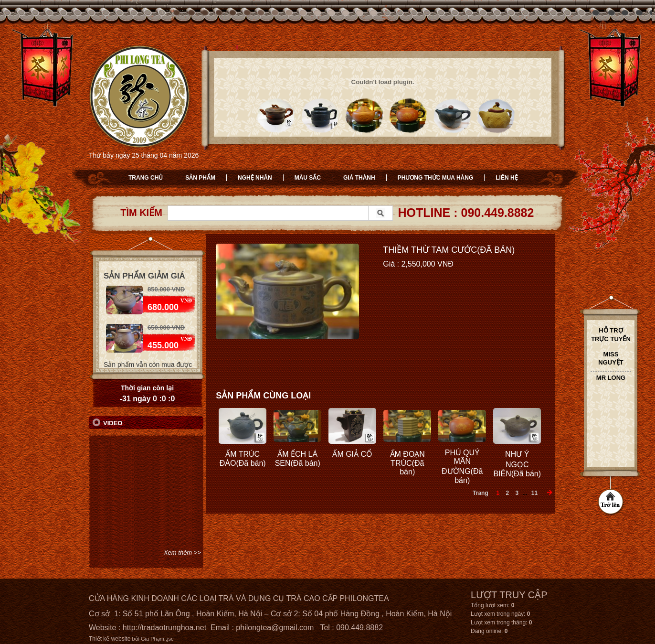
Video (113, 423)
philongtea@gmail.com (275, 628)
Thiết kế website (110, 639)
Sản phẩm (200, 178)
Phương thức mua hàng (436, 178)
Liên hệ (507, 178)
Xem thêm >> (182, 553)
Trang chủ (146, 178)
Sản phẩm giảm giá (144, 276)
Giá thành (359, 178)
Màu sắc (308, 178)
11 (534, 493)
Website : (106, 628)
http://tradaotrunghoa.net (164, 628)
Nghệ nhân (255, 178)
